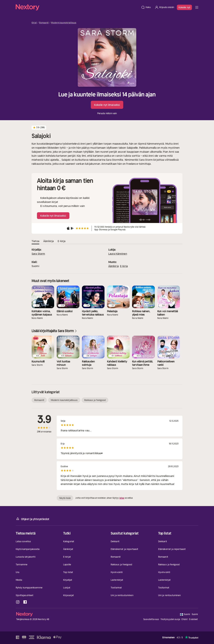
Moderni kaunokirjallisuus (64, 23)
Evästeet (193, 619)
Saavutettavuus (151, 619)
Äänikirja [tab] (48, 241)
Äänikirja (114, 266)
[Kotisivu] (77, 7)
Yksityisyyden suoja (170, 619)
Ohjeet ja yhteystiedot (33, 519)
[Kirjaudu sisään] (164, 7)
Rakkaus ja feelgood (95, 400)
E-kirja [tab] (62, 241)
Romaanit (44, 23)
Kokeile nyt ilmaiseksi (107, 105)
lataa (122, 498)
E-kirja (124, 266)
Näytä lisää (65, 498)
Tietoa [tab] (35, 241)
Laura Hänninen (118, 254)
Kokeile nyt (184, 7)
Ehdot (185, 619)
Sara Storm (38, 254)
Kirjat (34, 23)
